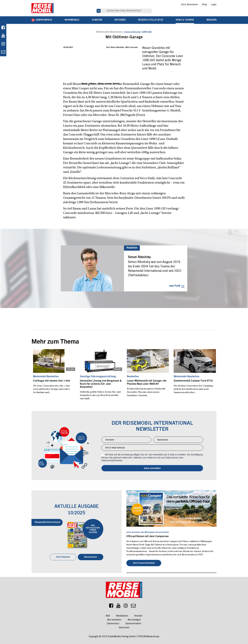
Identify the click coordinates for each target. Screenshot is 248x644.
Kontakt (138, 616)
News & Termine (185, 20)
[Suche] (99, 11)
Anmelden (152, 468)
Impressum (124, 627)
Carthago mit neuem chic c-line (51, 381)
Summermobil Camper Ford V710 (193, 381)
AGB (108, 616)
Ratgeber (120, 20)
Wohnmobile (72, 20)
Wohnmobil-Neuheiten (109, 32)
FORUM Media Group (148, 636)
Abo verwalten (114, 620)
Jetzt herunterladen (144, 563)
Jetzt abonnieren (189, 5)
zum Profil (175, 286)
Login (214, 5)
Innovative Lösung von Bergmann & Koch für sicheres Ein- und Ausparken (100, 384)
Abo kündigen (134, 620)
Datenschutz (113, 623)
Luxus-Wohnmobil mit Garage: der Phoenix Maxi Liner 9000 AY (146, 382)
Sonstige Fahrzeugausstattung (98, 377)
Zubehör (97, 20)
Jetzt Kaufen (63, 557)
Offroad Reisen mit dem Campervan (147, 536)
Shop (204, 5)
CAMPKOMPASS (44, 20)
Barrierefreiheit (133, 623)
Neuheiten (133, 377)
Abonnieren (91, 557)
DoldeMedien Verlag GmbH (122, 636)
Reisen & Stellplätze (151, 20)
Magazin (212, 20)
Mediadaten (122, 616)
